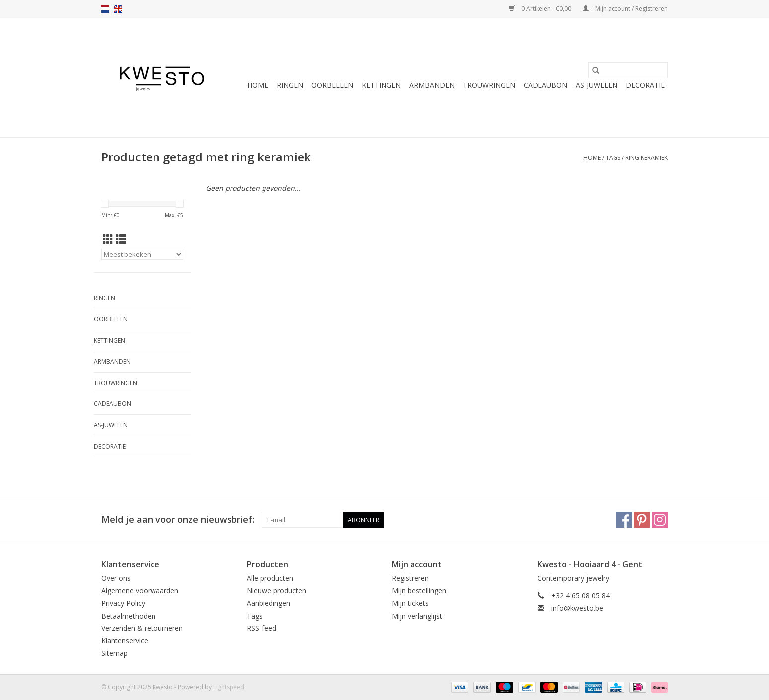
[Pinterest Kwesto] (642, 520)
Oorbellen (332, 85)
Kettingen (381, 85)
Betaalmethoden (128, 616)
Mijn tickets (410, 603)
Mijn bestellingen (419, 590)
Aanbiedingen (269, 603)
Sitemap (115, 653)
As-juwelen (597, 85)
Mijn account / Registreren (625, 9)
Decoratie (645, 85)
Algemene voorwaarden (140, 590)
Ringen (290, 85)
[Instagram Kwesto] (660, 520)
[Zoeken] (628, 70)
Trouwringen (489, 85)
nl (105, 9)
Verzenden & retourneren (142, 628)
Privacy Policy (123, 603)
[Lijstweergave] (121, 239)
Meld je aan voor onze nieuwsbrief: (178, 519)
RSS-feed (262, 628)
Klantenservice (125, 641)
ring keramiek (647, 158)
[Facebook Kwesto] (624, 520)
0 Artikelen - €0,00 (541, 9)
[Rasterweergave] (108, 239)
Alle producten (270, 578)
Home (258, 85)
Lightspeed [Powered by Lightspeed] (229, 687)
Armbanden (432, 85)
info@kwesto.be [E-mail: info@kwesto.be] (577, 608)
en (118, 9)
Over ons (116, 578)
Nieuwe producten (276, 590)
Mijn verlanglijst (417, 616)
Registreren (410, 578)
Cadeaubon (545, 85)
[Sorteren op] (142, 254)
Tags (613, 158)
